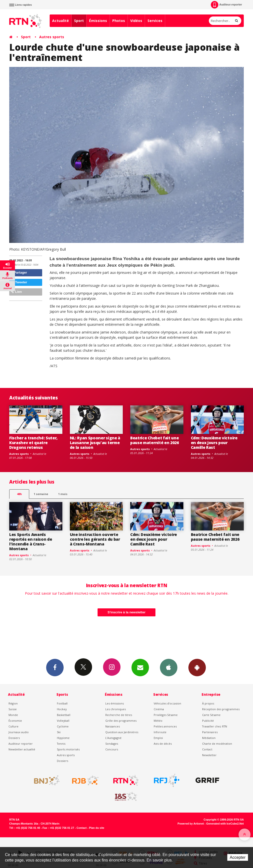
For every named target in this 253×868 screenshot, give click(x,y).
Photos (119, 21)
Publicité (208, 721)
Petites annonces (165, 726)
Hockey (62, 709)
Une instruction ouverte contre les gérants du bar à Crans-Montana (95, 539)
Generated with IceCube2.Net (225, 824)
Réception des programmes (221, 709)
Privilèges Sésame (166, 715)
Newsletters (140, 667)
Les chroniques (116, 709)
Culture (13, 726)
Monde (13, 715)
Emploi (158, 738)
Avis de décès (163, 744)
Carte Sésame (211, 715)
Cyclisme (63, 726)
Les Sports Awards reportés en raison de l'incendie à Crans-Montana (31, 542)
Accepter (238, 857)
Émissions (98, 21)
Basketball (64, 715)
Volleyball (63, 721)
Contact (207, 749)
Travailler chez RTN (215, 726)
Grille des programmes (121, 721)
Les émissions (115, 703)
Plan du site (97, 828)
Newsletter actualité (22, 749)
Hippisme (63, 738)
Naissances (113, 726)
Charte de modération (217, 744)
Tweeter (19, 282)
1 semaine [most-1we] (41, 494)
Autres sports (52, 37)
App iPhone (169, 667)
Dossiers (14, 738)
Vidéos (136, 21)
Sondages (112, 744)
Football (62, 703)
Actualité (61, 21)
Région (13, 703)
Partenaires (210, 732)
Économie (15, 721)
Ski (59, 732)
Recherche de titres (119, 715)
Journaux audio (19, 732)
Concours (112, 749)
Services (155, 21)
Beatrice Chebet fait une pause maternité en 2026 (155, 440)
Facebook (55, 667)
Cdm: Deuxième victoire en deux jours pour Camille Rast (214, 443)
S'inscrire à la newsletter (126, 612)
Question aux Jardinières (122, 732)
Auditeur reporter (21, 744)
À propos (208, 703)
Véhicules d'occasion (167, 703)
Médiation (209, 738)
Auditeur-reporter (226, 5)
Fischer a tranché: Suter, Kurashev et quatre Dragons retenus (33, 443)
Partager (19, 272)
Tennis (61, 744)
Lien (16, 292)
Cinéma (159, 709)
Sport (79, 21)
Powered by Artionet (191, 824)
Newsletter (209, 755)
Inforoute (160, 732)
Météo (158, 721)
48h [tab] (19, 494)
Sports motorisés (68, 749)
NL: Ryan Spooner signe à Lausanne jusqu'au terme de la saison (95, 443)
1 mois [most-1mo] (63, 494)
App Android (197, 667)
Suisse (13, 709)
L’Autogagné (113, 738)
